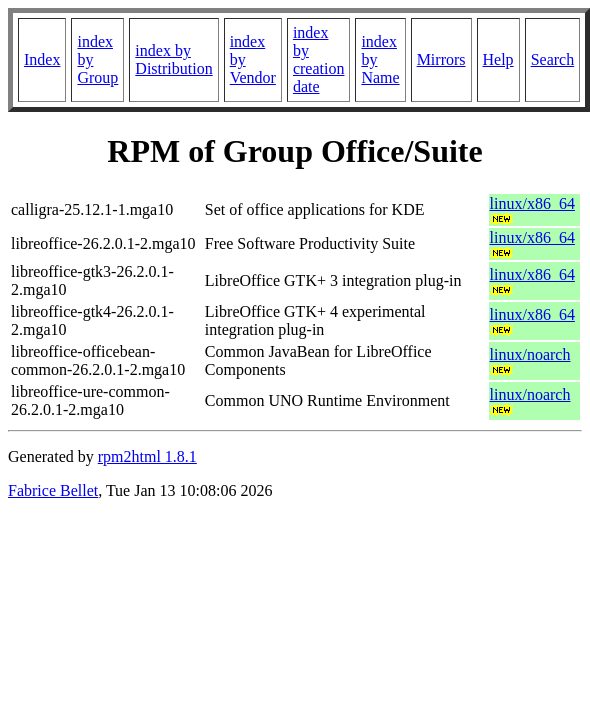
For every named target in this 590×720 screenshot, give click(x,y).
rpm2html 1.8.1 (147, 456)
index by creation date (319, 59)
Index (42, 59)
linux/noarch (530, 354)
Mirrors (441, 59)
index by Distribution (173, 59)
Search (553, 59)
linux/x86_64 (532, 203)
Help (498, 59)
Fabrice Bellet (53, 490)
